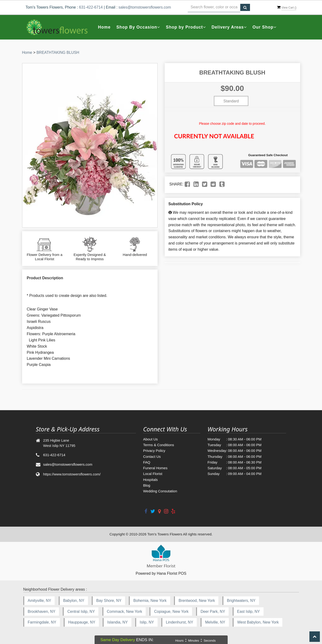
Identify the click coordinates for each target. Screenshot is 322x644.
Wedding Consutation (160, 491)
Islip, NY (147, 622)
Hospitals (150, 480)
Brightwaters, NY (241, 601)
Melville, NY (215, 622)
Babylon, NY (74, 601)
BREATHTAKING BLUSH (58, 52)
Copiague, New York (171, 612)
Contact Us (152, 457)
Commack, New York (125, 612)
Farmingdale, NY (42, 622)
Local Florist (153, 474)
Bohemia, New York (150, 601)
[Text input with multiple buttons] (214, 7)
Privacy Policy (154, 451)
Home (104, 27)
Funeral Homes (155, 468)
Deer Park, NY (213, 612)
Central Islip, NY (81, 612)
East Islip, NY (249, 612)
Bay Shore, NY (109, 601)
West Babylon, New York (258, 622)
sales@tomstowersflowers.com (145, 7)
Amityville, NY (40, 601)
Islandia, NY (117, 622)
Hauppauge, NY (82, 622)
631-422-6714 (91, 7)
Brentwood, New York (197, 601)
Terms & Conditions (159, 445)
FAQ (147, 462)
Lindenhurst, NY (180, 622)
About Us (150, 439)
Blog (147, 485)
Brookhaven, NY (42, 612)
